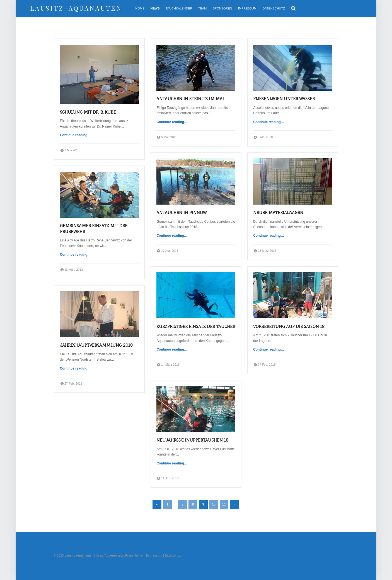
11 (224, 504)
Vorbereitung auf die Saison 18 (289, 326)
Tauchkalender (179, 8)
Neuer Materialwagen (278, 213)
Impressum (247, 8)
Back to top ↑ (174, 555)
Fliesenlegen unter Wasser (284, 99)
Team (202, 8)
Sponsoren (222, 8)
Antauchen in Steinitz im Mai (190, 99)
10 (214, 504)
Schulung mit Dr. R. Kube (88, 112)
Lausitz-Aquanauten (76, 8)
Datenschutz (274, 8)
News (155, 8)
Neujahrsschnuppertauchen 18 (192, 440)
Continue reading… (75, 135)
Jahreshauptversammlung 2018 (96, 345)
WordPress (126, 555)
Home (140, 8)
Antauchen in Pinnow (182, 213)
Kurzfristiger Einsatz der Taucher (196, 326)
